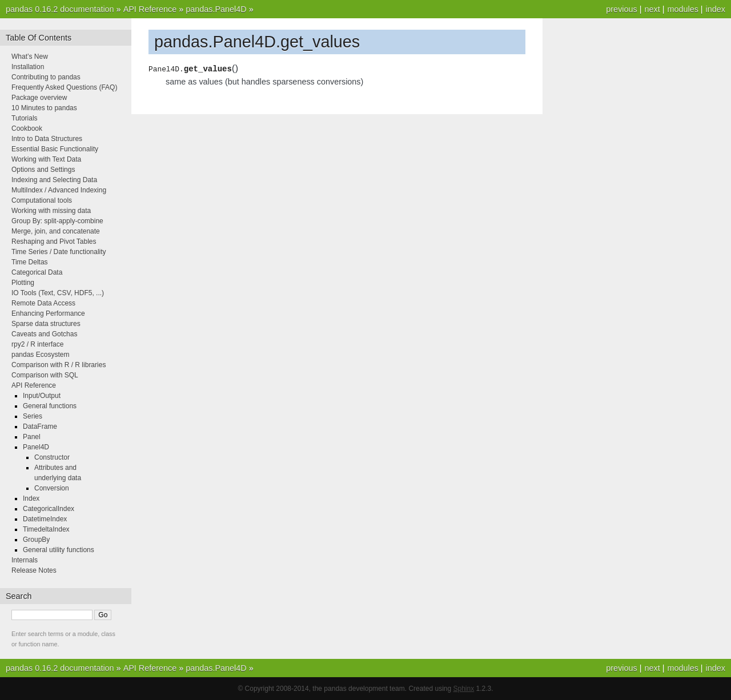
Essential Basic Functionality (55, 149)
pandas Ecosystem (40, 355)
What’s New (30, 57)
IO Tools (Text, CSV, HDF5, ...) (58, 293)
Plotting (23, 283)
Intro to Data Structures (47, 139)
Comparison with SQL (45, 375)
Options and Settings (43, 170)
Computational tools (42, 200)
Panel (32, 437)
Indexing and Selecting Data (54, 180)
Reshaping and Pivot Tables (54, 242)
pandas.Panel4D (216, 9)
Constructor (52, 457)
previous (621, 9)
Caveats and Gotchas (44, 334)
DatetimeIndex (45, 519)
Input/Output (42, 396)
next (652, 9)
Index (31, 498)
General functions (50, 406)
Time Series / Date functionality (59, 252)
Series (33, 416)
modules (682, 9)
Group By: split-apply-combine (57, 221)
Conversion (52, 488)
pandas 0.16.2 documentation (60, 9)
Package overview (39, 98)
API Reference (150, 9)
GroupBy (36, 540)
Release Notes (34, 570)
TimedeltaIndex (46, 529)
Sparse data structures (46, 324)
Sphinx (464, 689)
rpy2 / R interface (37, 344)
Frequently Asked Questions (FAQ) (64, 87)
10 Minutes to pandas (44, 108)
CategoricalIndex (49, 509)
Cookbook (27, 128)
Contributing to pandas (46, 77)
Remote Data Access (43, 303)
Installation (28, 67)
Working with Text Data (46, 159)
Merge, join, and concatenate (56, 231)
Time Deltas (30, 262)
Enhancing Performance (48, 313)
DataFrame (40, 427)
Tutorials (25, 118)
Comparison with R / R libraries (59, 365)
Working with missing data (51, 211)
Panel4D (36, 447)
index (716, 9)
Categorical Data (37, 272)
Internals (25, 560)
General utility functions (59, 550)
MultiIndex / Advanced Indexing (59, 190)
